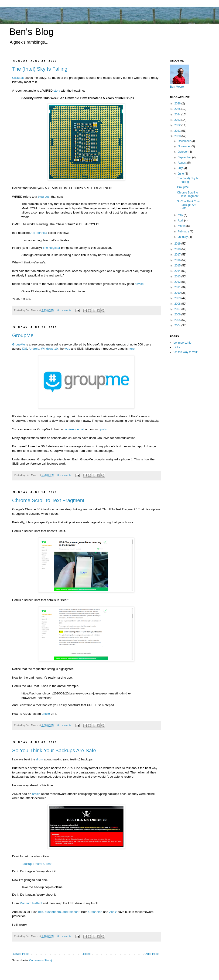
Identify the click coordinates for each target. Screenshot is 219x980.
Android (34, 349)
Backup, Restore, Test (36, 864)
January (183, 237)
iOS (25, 349)
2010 (178, 293)
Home (87, 954)
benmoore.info (183, 343)
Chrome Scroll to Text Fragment (48, 500)
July (181, 168)
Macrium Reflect (31, 903)
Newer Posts (21, 954)
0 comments (64, 310)
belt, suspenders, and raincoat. (59, 912)
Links (177, 347)
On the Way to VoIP (186, 352)
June (181, 174)
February (184, 231)
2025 (178, 109)
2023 (178, 120)
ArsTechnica (39, 233)
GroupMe (23, 335)
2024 (178, 114)
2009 (178, 298)
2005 (178, 320)
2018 (178, 249)
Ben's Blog (31, 32)
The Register (51, 248)
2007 (178, 309)
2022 (178, 125)
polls (104, 429)
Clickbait (18, 78)
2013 (178, 276)
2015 (178, 266)
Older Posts (152, 954)
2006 (178, 314)
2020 (178, 136)
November (185, 146)
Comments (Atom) (40, 960)
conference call (74, 429)
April (181, 221)
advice (139, 284)
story (57, 91)
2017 (178, 255)
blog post (44, 197)
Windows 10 (49, 349)
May (181, 215)
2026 (178, 104)
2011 (178, 287)
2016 (178, 260)
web (67, 349)
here (132, 349)
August (183, 163)
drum (40, 759)
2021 (178, 131)
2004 (178, 325)
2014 (178, 271)
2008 (178, 304)
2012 (178, 282)
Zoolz (113, 912)
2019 (178, 244)
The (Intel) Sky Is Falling (40, 69)
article (46, 714)
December (185, 141)
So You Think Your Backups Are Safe (54, 751)
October (183, 152)
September (185, 157)
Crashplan (95, 912)
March (182, 226)
